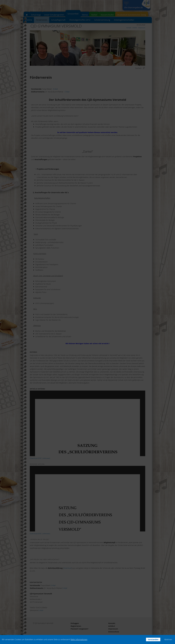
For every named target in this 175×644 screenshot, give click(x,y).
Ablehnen (168, 639)
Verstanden (153, 639)
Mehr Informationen (79, 639)
